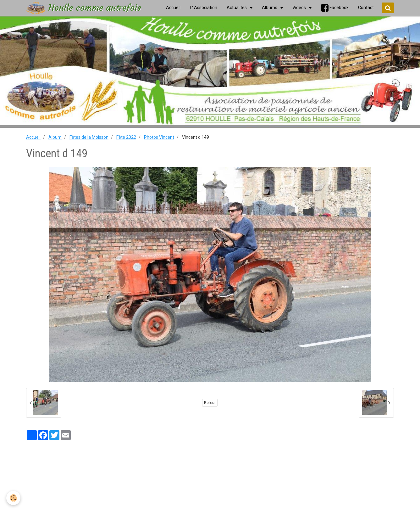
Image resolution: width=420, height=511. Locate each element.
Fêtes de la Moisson (89, 137)
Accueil (33, 137)
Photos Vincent (159, 137)
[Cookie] (13, 498)
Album (55, 137)
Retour (210, 403)
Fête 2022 (126, 137)
